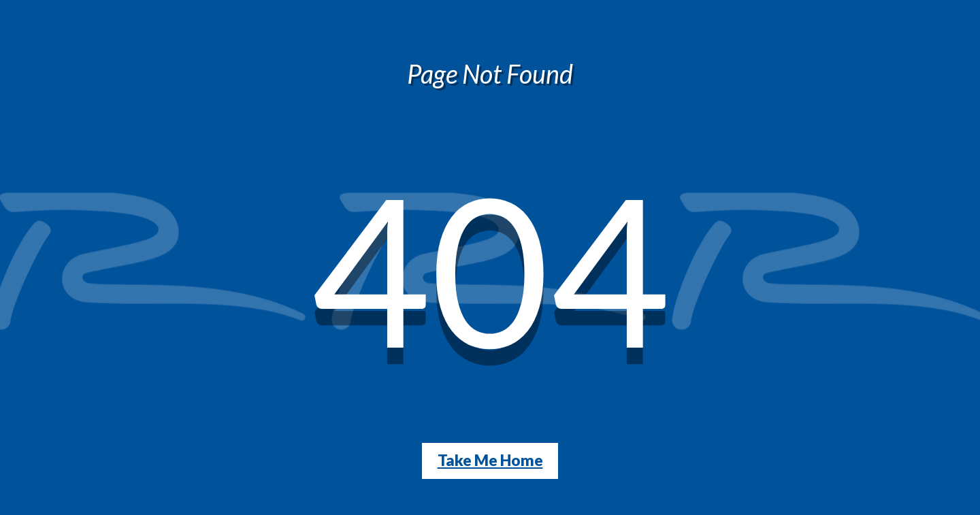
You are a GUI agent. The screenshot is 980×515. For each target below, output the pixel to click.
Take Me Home (490, 460)
